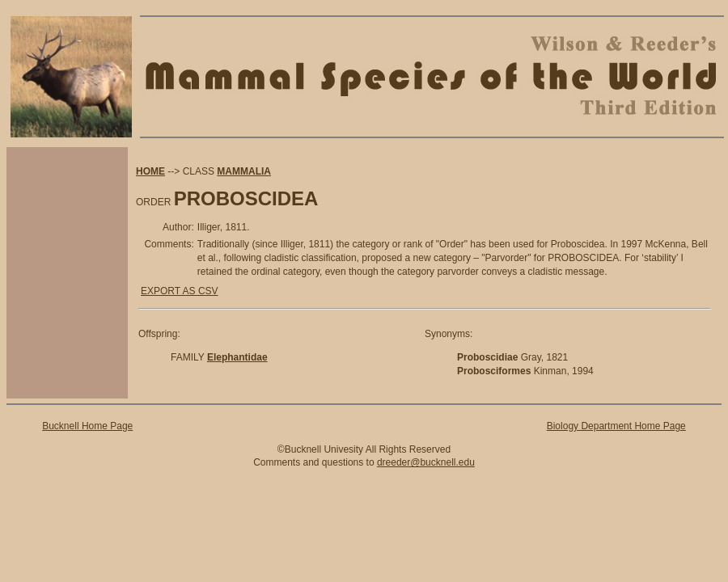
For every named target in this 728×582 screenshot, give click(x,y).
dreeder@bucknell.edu (426, 462)
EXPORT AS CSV (180, 291)
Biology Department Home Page (616, 426)
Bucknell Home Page (87, 426)
